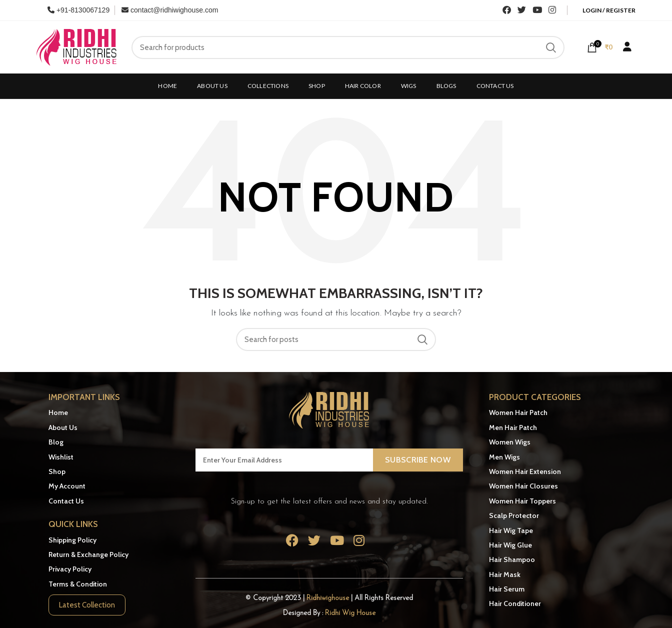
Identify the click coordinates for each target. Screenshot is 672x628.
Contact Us (66, 501)
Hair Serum (507, 589)
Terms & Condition (78, 584)
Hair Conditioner (515, 603)
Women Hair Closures (523, 486)
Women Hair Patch (518, 412)
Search (551, 47)
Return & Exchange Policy (88, 554)
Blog (56, 442)
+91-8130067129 (78, 10)
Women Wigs (510, 442)
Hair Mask (505, 574)
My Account (67, 486)
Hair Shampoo (512, 559)
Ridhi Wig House (350, 613)
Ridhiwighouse (329, 598)
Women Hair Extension (525, 471)
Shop (57, 471)
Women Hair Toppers (522, 501)
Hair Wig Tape (511, 530)
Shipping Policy (72, 540)
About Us (63, 427)
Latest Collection (87, 605)
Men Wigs (504, 457)
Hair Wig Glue (510, 545)
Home (58, 412)
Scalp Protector (514, 515)
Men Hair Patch (513, 427)
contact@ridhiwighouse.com (170, 10)
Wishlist (61, 457)
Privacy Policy (70, 569)
